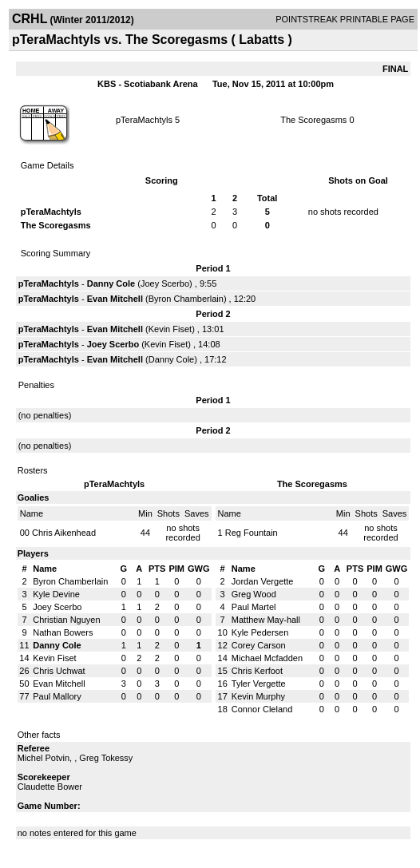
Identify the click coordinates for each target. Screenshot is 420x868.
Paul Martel (254, 607)
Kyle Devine (56, 594)
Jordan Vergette (263, 581)
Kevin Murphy (258, 696)
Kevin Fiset (170, 329)
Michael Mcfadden (267, 658)
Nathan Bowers (63, 632)
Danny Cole (111, 283)
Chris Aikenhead (64, 533)
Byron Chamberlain (186, 299)
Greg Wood (254, 594)
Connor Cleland (262, 709)
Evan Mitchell (115, 299)
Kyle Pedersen (260, 632)
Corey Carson (259, 645)
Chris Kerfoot (257, 671)
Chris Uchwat (59, 671)
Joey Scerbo (165, 283)
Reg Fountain (252, 533)
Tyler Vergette (259, 684)
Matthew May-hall (266, 620)
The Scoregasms (313, 120)
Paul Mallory (57, 696)
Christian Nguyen (66, 620)
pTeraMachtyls (144, 120)
